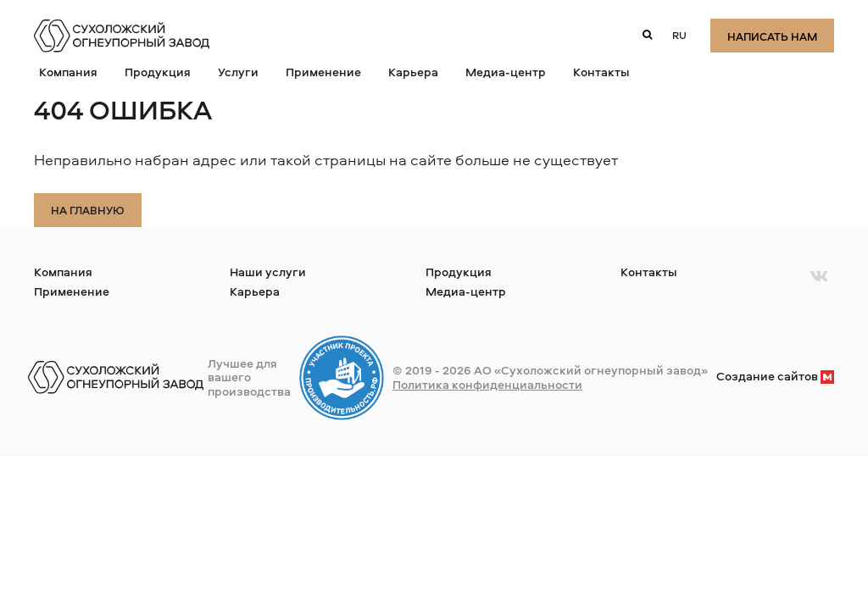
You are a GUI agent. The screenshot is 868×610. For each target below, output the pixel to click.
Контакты (601, 72)
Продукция (158, 72)
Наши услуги (268, 272)
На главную (88, 210)
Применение (323, 72)
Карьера (413, 72)
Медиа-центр (506, 72)
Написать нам (772, 36)
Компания (68, 72)
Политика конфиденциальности (487, 384)
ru (679, 35)
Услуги (238, 72)
